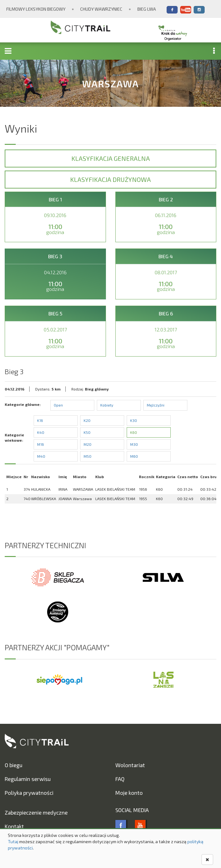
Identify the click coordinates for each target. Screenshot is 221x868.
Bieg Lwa (147, 9)
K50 (87, 432)
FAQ (120, 779)
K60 (134, 432)
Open (58, 405)
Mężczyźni (156, 405)
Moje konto (129, 793)
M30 (134, 444)
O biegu (14, 765)
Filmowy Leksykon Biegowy (36, 9)
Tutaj (13, 841)
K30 (134, 420)
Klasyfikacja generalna (111, 158)
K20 (87, 420)
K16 (40, 420)
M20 (88, 444)
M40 (41, 456)
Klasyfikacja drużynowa (110, 179)
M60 (134, 456)
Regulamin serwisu (28, 779)
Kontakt (14, 826)
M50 (88, 456)
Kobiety (107, 405)
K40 (41, 432)
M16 (41, 444)
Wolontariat (130, 765)
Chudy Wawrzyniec (101, 9)
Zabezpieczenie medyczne (36, 812)
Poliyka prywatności (29, 793)
